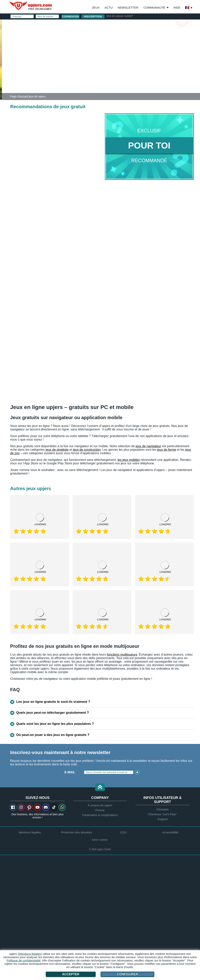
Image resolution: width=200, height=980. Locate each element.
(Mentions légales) (30, 954)
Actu (109, 8)
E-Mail (115, 42)
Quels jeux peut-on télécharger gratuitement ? (53, 713)
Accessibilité (170, 832)
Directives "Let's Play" (162, 814)
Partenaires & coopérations (100, 815)
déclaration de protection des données (144, 71)
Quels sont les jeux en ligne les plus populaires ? (55, 724)
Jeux (96, 8)
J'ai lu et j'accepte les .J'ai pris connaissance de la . (144, 69)
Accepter (71, 974)
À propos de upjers (100, 805)
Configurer (128, 974)
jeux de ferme (167, 450)
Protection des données (77, 832)
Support (163, 819)
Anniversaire (122, 58)
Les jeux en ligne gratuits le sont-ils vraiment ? (53, 702)
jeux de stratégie (57, 450)
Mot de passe (121, 50)
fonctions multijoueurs (122, 655)
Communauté (154, 8)
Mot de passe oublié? (120, 16)
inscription (93, 16)
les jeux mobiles (129, 460)
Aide (177, 8)
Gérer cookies (100, 840)
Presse (100, 810)
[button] (100, 787)
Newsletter (128, 8)
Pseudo (116, 35)
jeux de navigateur (148, 446)
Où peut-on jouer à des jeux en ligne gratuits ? (53, 735)
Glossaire (162, 809)
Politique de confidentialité (24, 960)
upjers (31, 6)
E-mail (70, 772)
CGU (149, 66)
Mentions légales (30, 832)
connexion (136, 24)
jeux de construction (87, 450)
